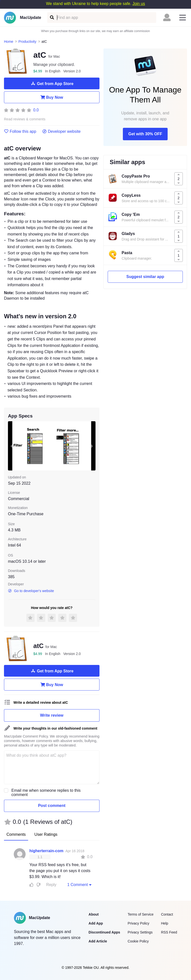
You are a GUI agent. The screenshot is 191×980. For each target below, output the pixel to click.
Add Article (98, 941)
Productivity (27, 42)
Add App (96, 923)
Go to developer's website (31, 591)
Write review (52, 715)
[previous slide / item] (11, 446)
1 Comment (80, 885)
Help (165, 923)
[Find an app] (52, 18)
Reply (51, 885)
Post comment (52, 806)
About (94, 914)
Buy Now (52, 97)
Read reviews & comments (25, 119)
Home (9, 42)
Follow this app (20, 132)
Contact (167, 914)
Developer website (62, 132)
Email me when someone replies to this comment (46, 793)
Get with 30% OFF (145, 134)
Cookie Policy (138, 941)
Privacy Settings (140, 932)
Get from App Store (52, 84)
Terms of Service (141, 914)
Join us (139, 4)
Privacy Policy (138, 923)
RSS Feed (169, 932)
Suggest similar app (145, 277)
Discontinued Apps (104, 932)
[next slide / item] (92, 446)
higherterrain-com (46, 851)
